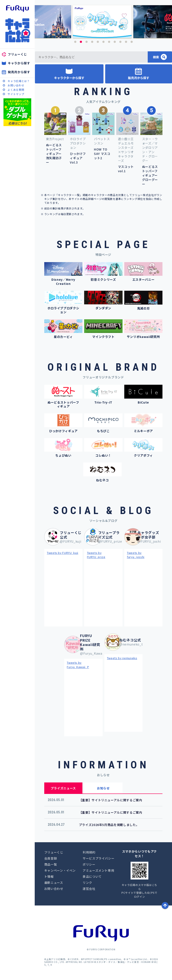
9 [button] (120, 42)
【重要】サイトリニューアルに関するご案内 (111, 800)
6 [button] (103, 42)
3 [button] (87, 42)
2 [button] (81, 42)
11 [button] (132, 42)
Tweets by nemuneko (122, 658)
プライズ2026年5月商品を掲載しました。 (109, 825)
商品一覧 (51, 864)
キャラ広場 (17, 30)
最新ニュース (54, 883)
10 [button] (126, 42)
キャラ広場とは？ (19, 81)
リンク (87, 883)
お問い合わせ (16, 85)
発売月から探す (19, 72)
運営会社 (89, 889)
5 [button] (98, 42)
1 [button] (75, 42)
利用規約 (89, 852)
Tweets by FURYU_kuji (63, 553)
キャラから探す (19, 63)
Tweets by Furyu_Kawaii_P (78, 665)
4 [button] (92, 42)
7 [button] (109, 42)
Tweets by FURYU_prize (96, 555)
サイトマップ (16, 94)
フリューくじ (17, 54)
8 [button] (115, 42)
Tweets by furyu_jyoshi (136, 555)
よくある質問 (16, 90)
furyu (17, 9)
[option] (103, 22)
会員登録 (51, 858)
